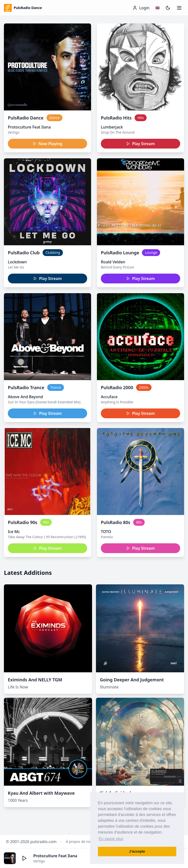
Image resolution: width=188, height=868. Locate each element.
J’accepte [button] (137, 851)
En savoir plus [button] (111, 839)
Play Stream (141, 144)
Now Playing (48, 144)
